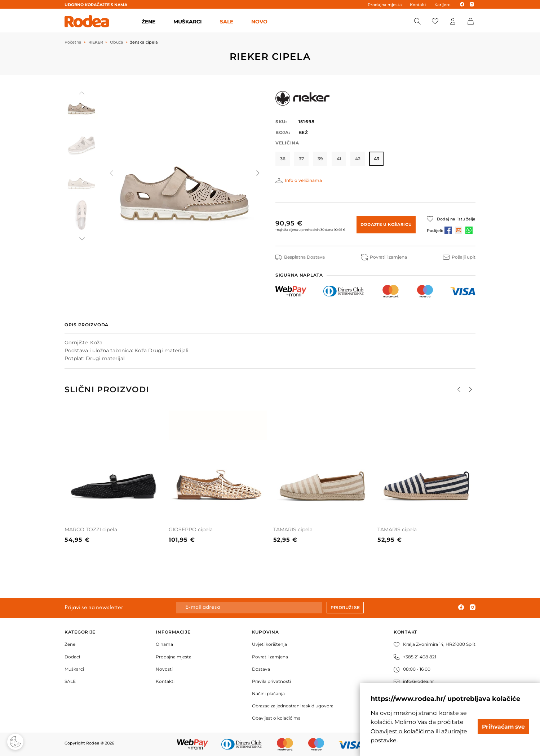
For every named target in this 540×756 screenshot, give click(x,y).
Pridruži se (345, 607)
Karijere (442, 5)
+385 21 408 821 (415, 656)
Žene (70, 644)
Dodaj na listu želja (456, 219)
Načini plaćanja (268, 694)
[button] (81, 239)
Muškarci (74, 669)
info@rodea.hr (414, 681)
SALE (227, 22)
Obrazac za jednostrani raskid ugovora (293, 706)
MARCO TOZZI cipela (91, 529)
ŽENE (149, 22)
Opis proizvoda (87, 325)
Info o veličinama (303, 180)
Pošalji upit (459, 257)
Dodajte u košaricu (386, 224)
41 (339, 159)
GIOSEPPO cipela (191, 529)
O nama (164, 644)
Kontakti (165, 681)
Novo (259, 22)
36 (283, 159)
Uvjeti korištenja (269, 644)
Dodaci (72, 656)
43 (377, 159)
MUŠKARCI (188, 22)
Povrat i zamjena (270, 656)
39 (320, 159)
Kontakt (418, 5)
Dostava (261, 669)
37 (301, 159)
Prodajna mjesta (385, 5)
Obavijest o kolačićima (276, 718)
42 (358, 159)
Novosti (164, 669)
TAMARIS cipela (293, 529)
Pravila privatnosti (271, 681)
